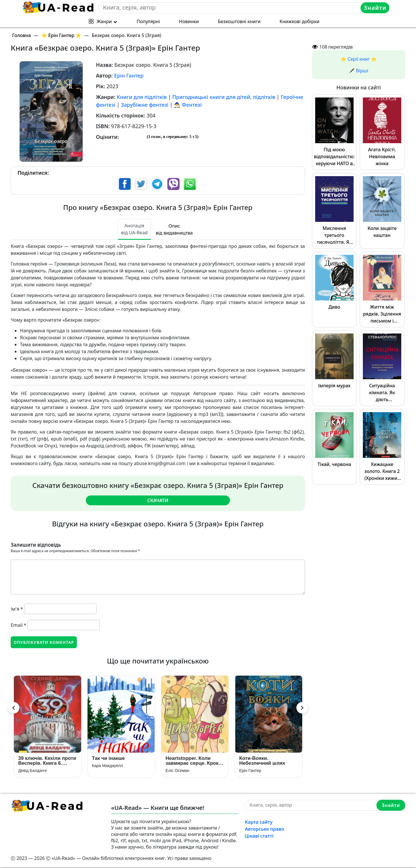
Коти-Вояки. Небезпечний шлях (262, 761)
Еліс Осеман (177, 771)
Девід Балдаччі (32, 771)
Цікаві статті (259, 836)
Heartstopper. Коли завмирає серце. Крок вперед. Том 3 (192, 761)
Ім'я (17, 609)
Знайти (375, 8)
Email (18, 625)
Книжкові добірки (300, 21)
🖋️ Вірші (359, 71)
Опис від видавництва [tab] (174, 229)
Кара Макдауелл (107, 766)
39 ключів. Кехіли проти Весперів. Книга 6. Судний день (47, 761)
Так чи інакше (108, 759)
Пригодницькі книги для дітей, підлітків (224, 97)
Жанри (104, 21)
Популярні (148, 21)
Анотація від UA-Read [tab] (134, 229)
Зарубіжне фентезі (145, 105)
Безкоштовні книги (239, 21)
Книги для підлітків (142, 97)
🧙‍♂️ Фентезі (188, 105)
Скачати (158, 500)
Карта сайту (259, 823)
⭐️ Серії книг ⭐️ (359, 59)
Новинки (189, 21)
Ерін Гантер (129, 75)
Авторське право (265, 830)
